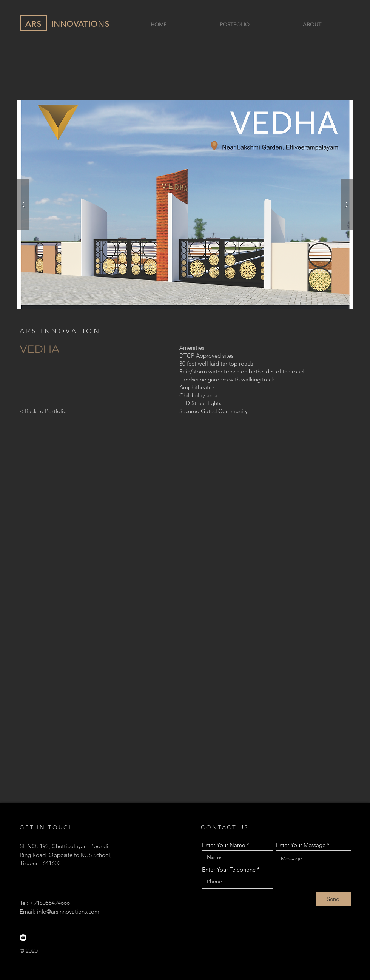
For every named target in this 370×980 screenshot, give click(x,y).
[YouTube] (23, 938)
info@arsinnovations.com (68, 911)
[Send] (333, 899)
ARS (34, 24)
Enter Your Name (224, 845)
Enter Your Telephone (229, 870)
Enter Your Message (301, 845)
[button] (185, 204)
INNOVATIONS (80, 24)
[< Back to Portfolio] (43, 411)
